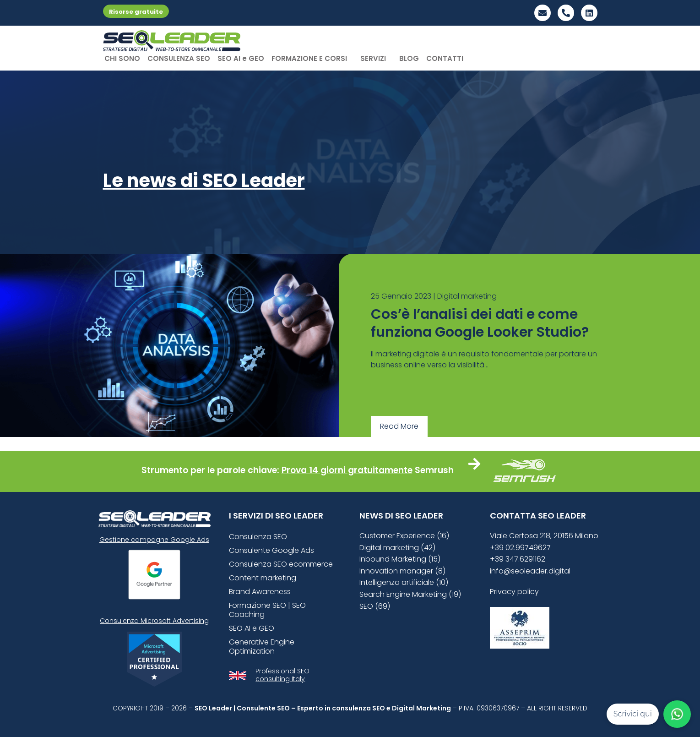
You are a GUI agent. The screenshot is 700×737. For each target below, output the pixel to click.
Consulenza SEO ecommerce (281, 564)
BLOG (409, 58)
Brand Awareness (260, 592)
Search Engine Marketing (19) (410, 594)
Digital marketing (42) (397, 548)
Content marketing (263, 578)
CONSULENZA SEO (179, 58)
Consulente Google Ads (271, 550)
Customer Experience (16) (404, 536)
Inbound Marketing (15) (400, 559)
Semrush (434, 470)
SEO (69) (375, 606)
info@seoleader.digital (530, 571)
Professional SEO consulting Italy (282, 675)
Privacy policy (514, 592)
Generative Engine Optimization (262, 647)
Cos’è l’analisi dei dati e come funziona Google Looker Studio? (480, 323)
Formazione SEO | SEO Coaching (267, 610)
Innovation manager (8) (402, 571)
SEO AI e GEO (241, 58)
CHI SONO (122, 58)
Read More (399, 426)
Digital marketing (467, 296)
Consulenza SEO (258, 537)
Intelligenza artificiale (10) (404, 582)
